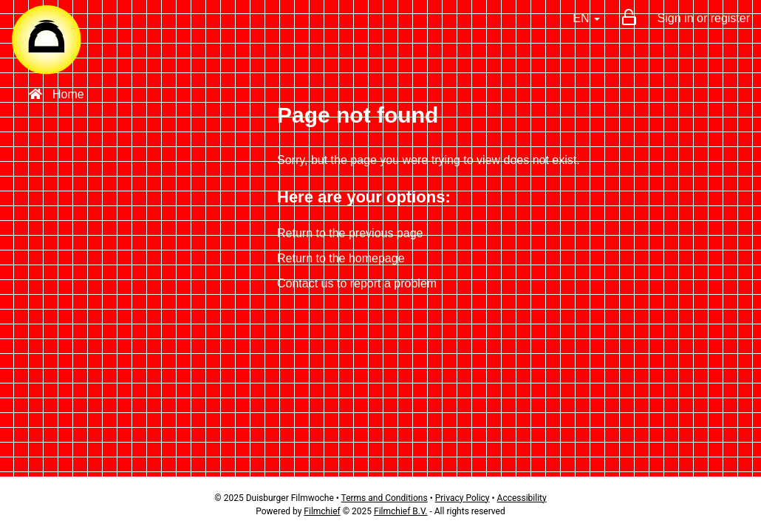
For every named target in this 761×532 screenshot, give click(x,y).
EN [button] (586, 18)
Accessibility (522, 498)
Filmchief (322, 511)
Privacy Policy (463, 498)
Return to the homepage (341, 258)
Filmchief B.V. (400, 511)
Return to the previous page (350, 233)
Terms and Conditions (385, 498)
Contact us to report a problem (357, 283)
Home (57, 94)
